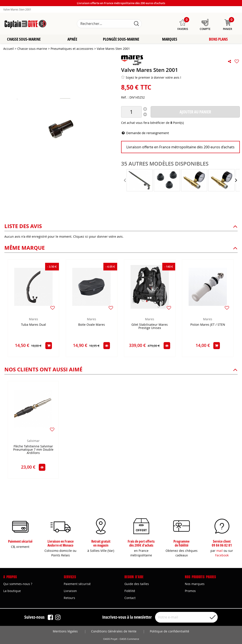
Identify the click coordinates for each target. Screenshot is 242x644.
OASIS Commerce (129, 639)
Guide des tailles (137, 584)
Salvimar (33, 441)
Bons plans (218, 39)
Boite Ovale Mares (92, 325)
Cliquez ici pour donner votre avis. (98, 237)
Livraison (70, 591)
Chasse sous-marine (24, 39)
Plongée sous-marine (121, 39)
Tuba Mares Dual (34, 325)
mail (220, 551)
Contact (130, 598)
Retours (69, 598)
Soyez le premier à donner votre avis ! (151, 78)
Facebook (222, 555)
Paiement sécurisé (77, 584)
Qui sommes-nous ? (18, 584)
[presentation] (125, 180)
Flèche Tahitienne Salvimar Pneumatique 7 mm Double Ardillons (33, 450)
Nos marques (195, 584)
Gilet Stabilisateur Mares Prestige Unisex (150, 327)
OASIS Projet (110, 639)
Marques (170, 39)
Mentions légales (65, 631)
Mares (34, 319)
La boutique (12, 591)
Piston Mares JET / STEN (208, 325)
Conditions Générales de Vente (114, 631)
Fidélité (130, 591)
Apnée (72, 39)
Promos (190, 591)
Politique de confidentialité (170, 631)
